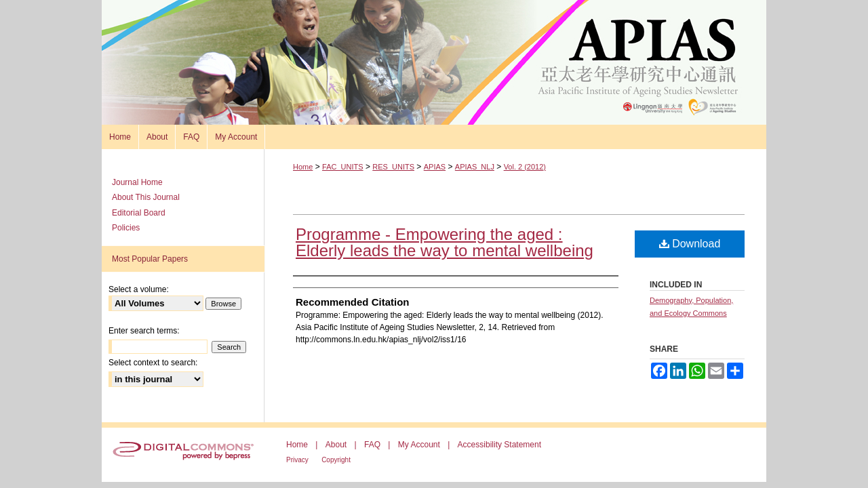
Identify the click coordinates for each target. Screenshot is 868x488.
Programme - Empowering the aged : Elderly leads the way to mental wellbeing (445, 242)
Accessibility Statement (499, 445)
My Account (419, 445)
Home (303, 167)
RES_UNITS (393, 167)
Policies (126, 228)
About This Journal (146, 197)
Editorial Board (139, 213)
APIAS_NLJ (475, 167)
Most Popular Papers (150, 259)
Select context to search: (153, 363)
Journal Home (137, 182)
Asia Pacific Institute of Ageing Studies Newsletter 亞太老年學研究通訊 (434, 62)
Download (690, 244)
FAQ (372, 445)
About (336, 445)
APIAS (435, 167)
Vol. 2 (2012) (525, 167)
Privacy (297, 460)
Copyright (336, 460)
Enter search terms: (144, 331)
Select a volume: (139, 289)
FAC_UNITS (343, 167)
